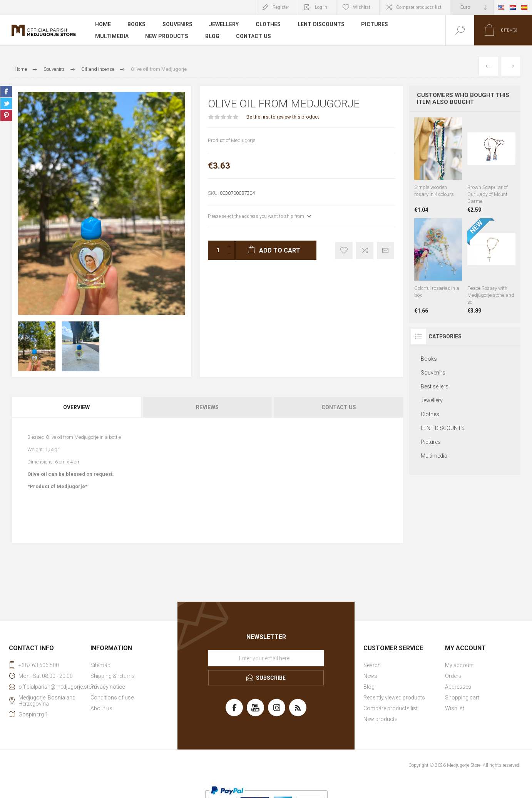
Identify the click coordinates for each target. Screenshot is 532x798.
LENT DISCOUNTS (322, 25)
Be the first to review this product (283, 117)
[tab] (77, 407)
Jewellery (225, 25)
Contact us (254, 36)
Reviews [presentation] (207, 407)
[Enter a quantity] (216, 250)
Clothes (269, 25)
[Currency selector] (472, 7)
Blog (212, 36)
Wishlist (455, 708)
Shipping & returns (113, 676)
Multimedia (112, 36)
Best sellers (435, 386)
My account (459, 665)
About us (101, 708)
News (370, 676)
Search (372, 665)
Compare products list (419, 7)
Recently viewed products (394, 698)
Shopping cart (462, 698)
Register (281, 7)
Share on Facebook (6, 92)
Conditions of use (112, 698)
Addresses (458, 687)
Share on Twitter (6, 104)
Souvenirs (178, 25)
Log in (321, 7)
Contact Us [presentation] (339, 407)
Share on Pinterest (6, 115)
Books (137, 25)
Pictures (375, 25)
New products (167, 36)
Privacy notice (108, 687)
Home (103, 25)
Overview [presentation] (76, 407)
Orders (453, 676)
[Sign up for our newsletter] (266, 658)
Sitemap (100, 665)
